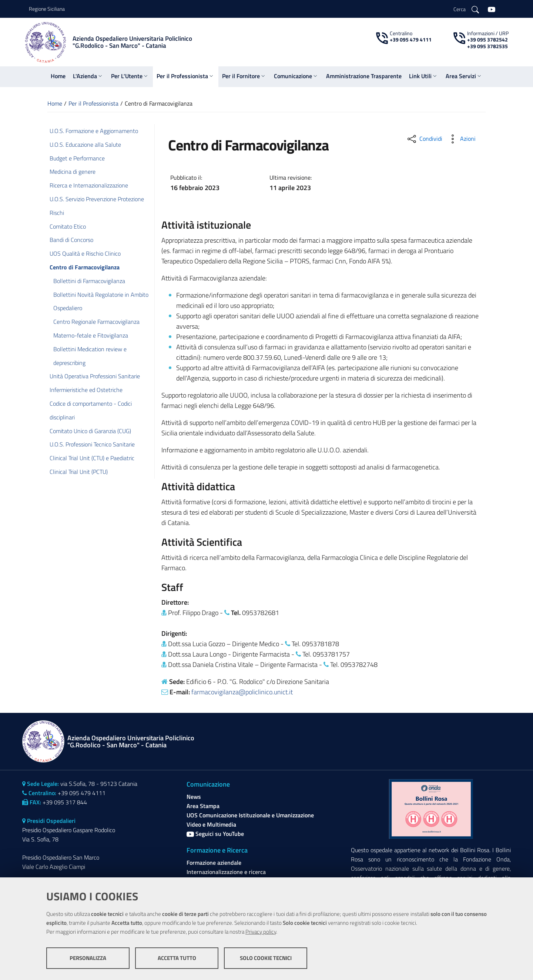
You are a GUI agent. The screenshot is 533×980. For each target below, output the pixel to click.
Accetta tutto (177, 958)
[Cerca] (466, 9)
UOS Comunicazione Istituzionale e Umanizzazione (250, 815)
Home (55, 103)
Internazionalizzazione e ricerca (226, 872)
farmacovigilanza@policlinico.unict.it (242, 692)
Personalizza (88, 958)
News (194, 797)
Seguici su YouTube (215, 834)
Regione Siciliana (47, 9)
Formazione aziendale (214, 863)
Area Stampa (203, 806)
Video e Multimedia (211, 824)
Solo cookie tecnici (266, 958)
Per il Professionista (93, 103)
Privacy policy (261, 932)
